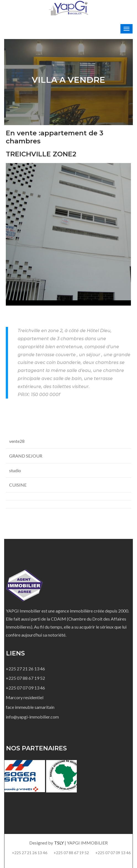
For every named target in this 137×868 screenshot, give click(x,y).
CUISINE (18, 485)
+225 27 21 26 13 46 (25, 669)
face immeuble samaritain (30, 707)
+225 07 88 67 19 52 (25, 678)
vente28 (17, 441)
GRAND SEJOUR (26, 456)
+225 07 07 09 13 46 (25, 688)
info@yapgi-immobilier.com (32, 717)
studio (15, 470)
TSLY (59, 843)
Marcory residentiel (25, 697)
